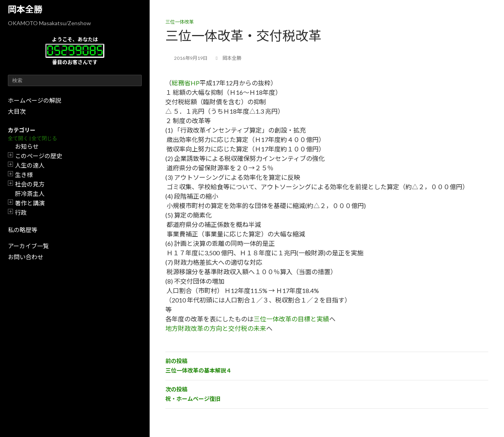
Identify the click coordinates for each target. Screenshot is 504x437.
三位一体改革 (180, 22)
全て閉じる (44, 138)
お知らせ (27, 146)
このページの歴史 (39, 156)
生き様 (24, 175)
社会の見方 (30, 184)
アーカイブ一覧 (28, 246)
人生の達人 (30, 165)
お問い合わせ (26, 257)
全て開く (18, 138)
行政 (21, 212)
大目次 (17, 111)
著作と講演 (30, 203)
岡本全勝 (25, 9)
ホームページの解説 (34, 100)
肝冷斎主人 (30, 194)
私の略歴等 (23, 230)
